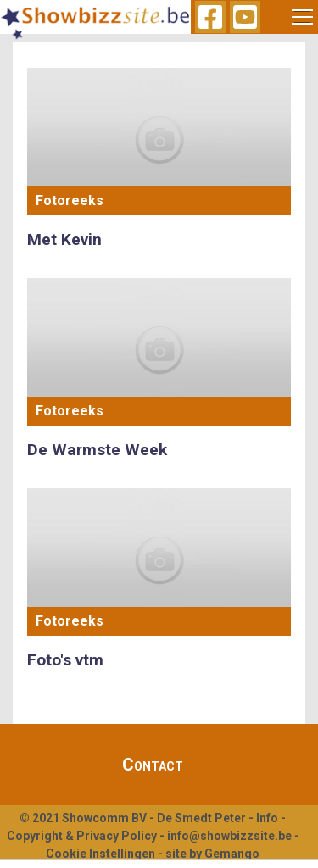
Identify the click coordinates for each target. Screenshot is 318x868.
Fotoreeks (70, 200)
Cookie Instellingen (100, 854)
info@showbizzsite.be (229, 836)
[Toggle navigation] (303, 17)
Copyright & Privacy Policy (82, 836)
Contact (153, 765)
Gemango (232, 854)
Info (267, 818)
